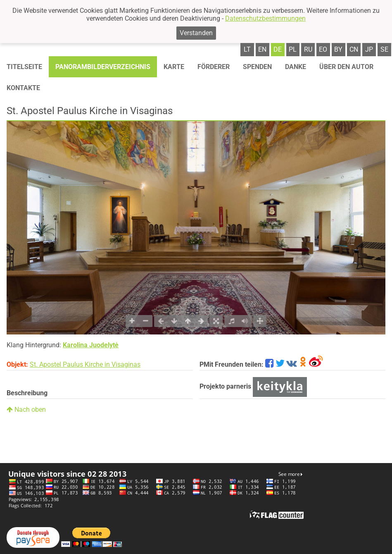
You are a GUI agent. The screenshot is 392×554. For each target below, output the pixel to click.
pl (293, 49)
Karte (174, 67)
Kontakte (23, 88)
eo (323, 49)
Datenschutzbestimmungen (265, 18)
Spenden (257, 67)
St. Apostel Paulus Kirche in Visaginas (85, 364)
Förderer (214, 67)
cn (354, 49)
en (262, 49)
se (384, 49)
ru (308, 49)
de (278, 49)
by (338, 49)
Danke (296, 67)
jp (369, 49)
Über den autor (346, 67)
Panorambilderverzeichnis (103, 67)
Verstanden (196, 33)
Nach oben (26, 410)
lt (247, 49)
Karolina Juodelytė (91, 345)
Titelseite (24, 67)
